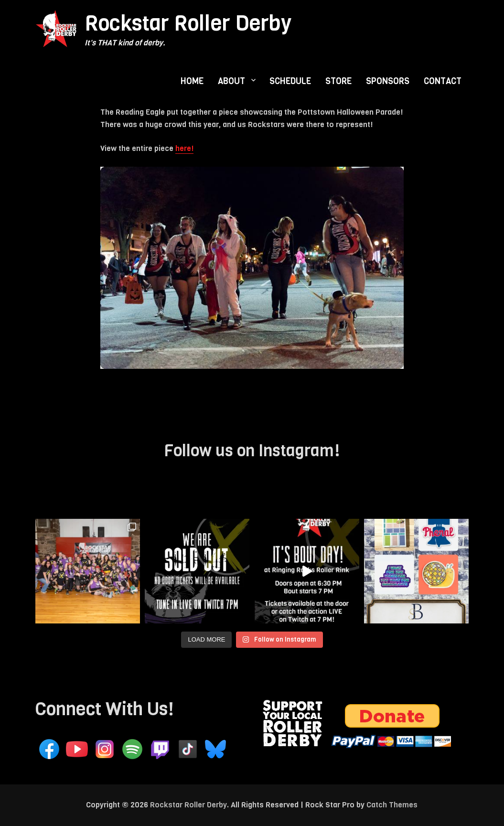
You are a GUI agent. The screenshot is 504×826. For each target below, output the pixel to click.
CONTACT (443, 81)
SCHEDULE (290, 81)
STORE (338, 81)
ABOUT (231, 81)
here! (184, 148)
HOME (192, 81)
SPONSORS (388, 81)
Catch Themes (392, 805)
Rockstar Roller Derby (188, 23)
